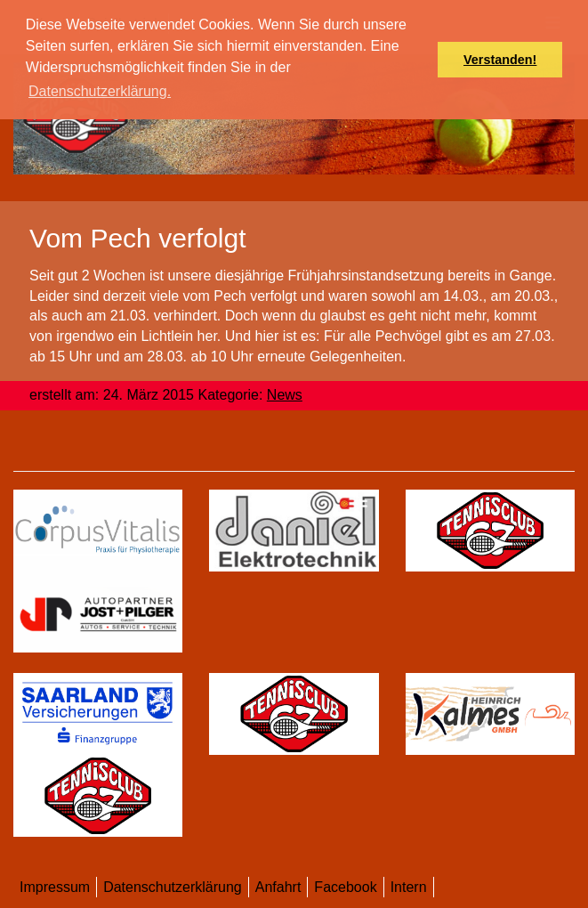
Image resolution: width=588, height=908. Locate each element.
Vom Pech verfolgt (137, 238)
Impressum (55, 887)
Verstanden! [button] (500, 60)
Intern (409, 887)
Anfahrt (278, 887)
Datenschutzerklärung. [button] (100, 91)
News (285, 395)
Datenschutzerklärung (173, 887)
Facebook (345, 887)
